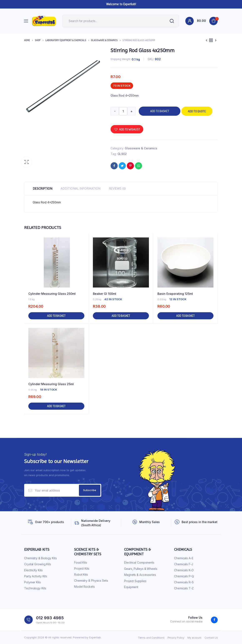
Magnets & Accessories (140, 575)
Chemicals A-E (184, 558)
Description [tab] (42, 189)
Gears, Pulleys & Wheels (141, 569)
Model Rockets (84, 587)
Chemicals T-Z (184, 588)
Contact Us (211, 638)
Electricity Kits (33, 570)
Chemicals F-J (184, 564)
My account (194, 638)
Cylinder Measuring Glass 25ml (51, 384)
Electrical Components (139, 562)
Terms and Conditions (151, 638)
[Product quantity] (123, 111)
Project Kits (82, 568)
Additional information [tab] (80, 189)
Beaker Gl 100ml (105, 294)
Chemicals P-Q (184, 576)
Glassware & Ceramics (104, 40)
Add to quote (197, 111)
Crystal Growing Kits (38, 564)
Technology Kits (35, 588)
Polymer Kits (32, 582)
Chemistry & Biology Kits (41, 558)
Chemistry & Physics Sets (91, 581)
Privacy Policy (176, 638)
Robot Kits (81, 575)
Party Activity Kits (36, 576)
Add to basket (160, 111)
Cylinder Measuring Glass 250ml (52, 294)
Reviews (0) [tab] (117, 189)
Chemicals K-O (184, 570)
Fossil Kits (81, 562)
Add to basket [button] (56, 316)
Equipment (131, 587)
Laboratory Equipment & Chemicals (66, 40)
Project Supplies (135, 581)
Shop (38, 40)
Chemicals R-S (184, 582)
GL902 (122, 154)
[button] (26, 162)
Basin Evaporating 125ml (175, 294)
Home (27, 40)
